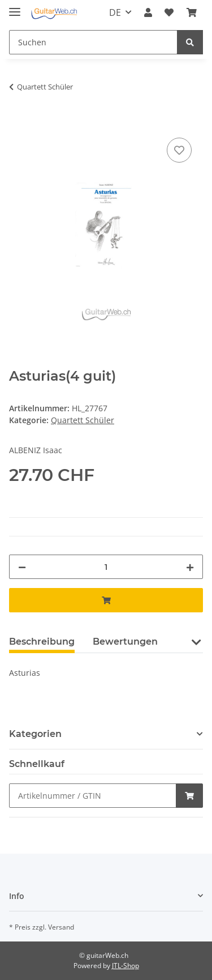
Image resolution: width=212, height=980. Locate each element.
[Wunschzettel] (169, 12)
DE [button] (115, 12)
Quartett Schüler (83, 420)
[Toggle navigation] (15, 7)
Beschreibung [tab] (42, 642)
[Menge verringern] (22, 567)
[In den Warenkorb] (18, 122)
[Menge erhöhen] (190, 567)
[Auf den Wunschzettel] (179, 150)
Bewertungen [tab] (125, 642)
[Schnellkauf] (93, 796)
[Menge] (106, 567)
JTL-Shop (126, 966)
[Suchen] (93, 42)
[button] (148, 12)
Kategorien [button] (35, 734)
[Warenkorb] (192, 12)
